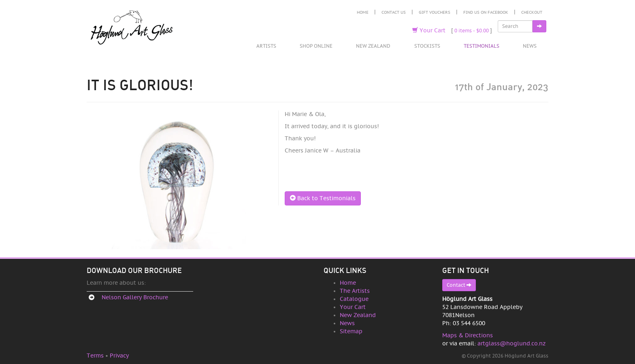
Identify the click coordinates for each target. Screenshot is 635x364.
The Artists (355, 291)
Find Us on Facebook (486, 13)
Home (363, 13)
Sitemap (351, 331)
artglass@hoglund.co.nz (511, 344)
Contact (459, 285)
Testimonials (482, 46)
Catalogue (354, 299)
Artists (266, 46)
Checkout (532, 13)
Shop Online (316, 46)
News (530, 46)
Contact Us (394, 13)
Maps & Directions (468, 335)
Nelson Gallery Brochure (135, 297)
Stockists (427, 46)
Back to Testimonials (323, 198)
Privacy (119, 356)
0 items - (472, 31)
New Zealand (373, 46)
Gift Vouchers (435, 13)
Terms (95, 356)
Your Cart (429, 31)
